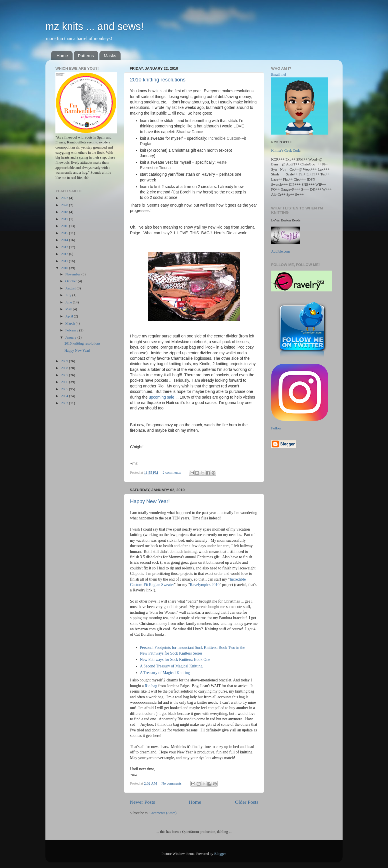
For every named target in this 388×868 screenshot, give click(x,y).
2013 (65, 247)
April (70, 316)
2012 (65, 254)
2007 (65, 375)
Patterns (86, 56)
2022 (65, 198)
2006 (65, 382)
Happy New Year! (150, 501)
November (73, 274)
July (69, 295)
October (72, 281)
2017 (65, 219)
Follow (276, 428)
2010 (65, 268)
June (69, 302)
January (71, 337)
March (71, 323)
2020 (65, 205)
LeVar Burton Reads (286, 220)
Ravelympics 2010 (205, 585)
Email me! (279, 75)
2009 (65, 361)
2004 (65, 396)
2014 (65, 240)
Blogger (220, 854)
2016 (65, 226)
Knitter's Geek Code (286, 151)
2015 (65, 233)
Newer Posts (142, 802)
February (72, 330)
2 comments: (172, 473)
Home (62, 56)
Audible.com (280, 251)
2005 (65, 389)
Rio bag (151, 686)
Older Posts (247, 802)
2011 (65, 261)
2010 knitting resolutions (158, 80)
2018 (65, 212)
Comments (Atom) (163, 813)
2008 (65, 368)
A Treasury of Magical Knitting (165, 673)
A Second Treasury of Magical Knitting (171, 666)
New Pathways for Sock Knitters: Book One (175, 660)
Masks (110, 56)
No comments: (172, 783)
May (69, 309)
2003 (65, 403)
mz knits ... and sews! (95, 26)
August (71, 288)
